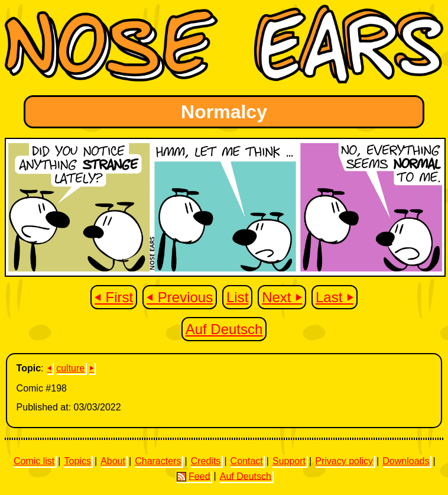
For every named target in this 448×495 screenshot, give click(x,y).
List (237, 297)
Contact (247, 461)
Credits (206, 461)
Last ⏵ (335, 297)
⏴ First (114, 297)
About (113, 461)
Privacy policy (344, 461)
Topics (78, 461)
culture (70, 368)
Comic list (34, 461)
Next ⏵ (282, 297)
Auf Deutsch (224, 329)
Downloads (406, 461)
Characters (158, 461)
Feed (193, 476)
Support (289, 461)
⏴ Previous (180, 297)
